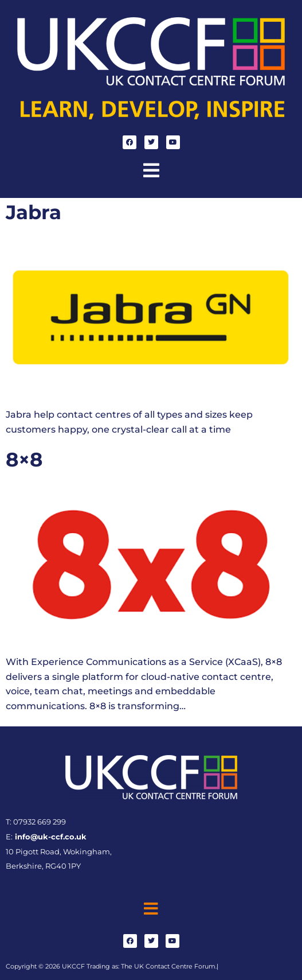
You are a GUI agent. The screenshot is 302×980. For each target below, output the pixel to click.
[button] (151, 171)
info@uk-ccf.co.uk (50, 837)
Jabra (34, 212)
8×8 (24, 459)
